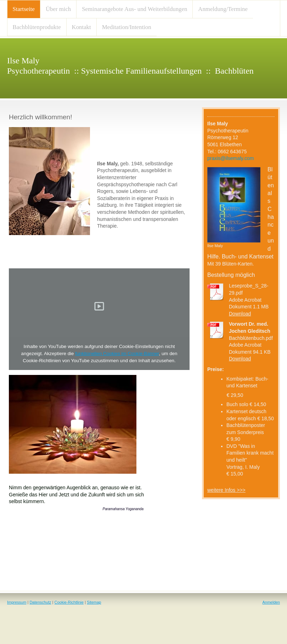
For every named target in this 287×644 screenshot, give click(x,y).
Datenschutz (40, 602)
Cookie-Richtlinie (69, 602)
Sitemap (94, 602)
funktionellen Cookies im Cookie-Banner (117, 354)
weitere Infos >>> (226, 490)
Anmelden (271, 602)
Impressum (17, 602)
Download (240, 314)
